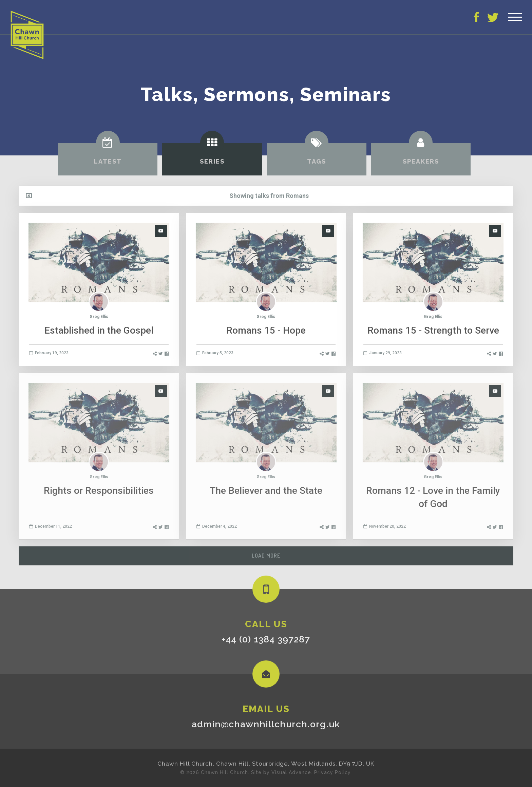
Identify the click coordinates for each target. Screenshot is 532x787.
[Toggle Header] (515, 17)
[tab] (108, 159)
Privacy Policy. (333, 772)
